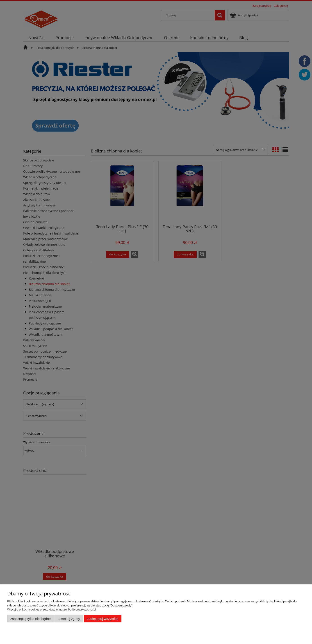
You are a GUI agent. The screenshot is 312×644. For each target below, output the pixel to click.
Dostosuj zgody (69, 619)
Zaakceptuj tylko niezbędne (31, 619)
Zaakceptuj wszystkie (103, 619)
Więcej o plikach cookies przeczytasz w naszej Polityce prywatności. (52, 609)
